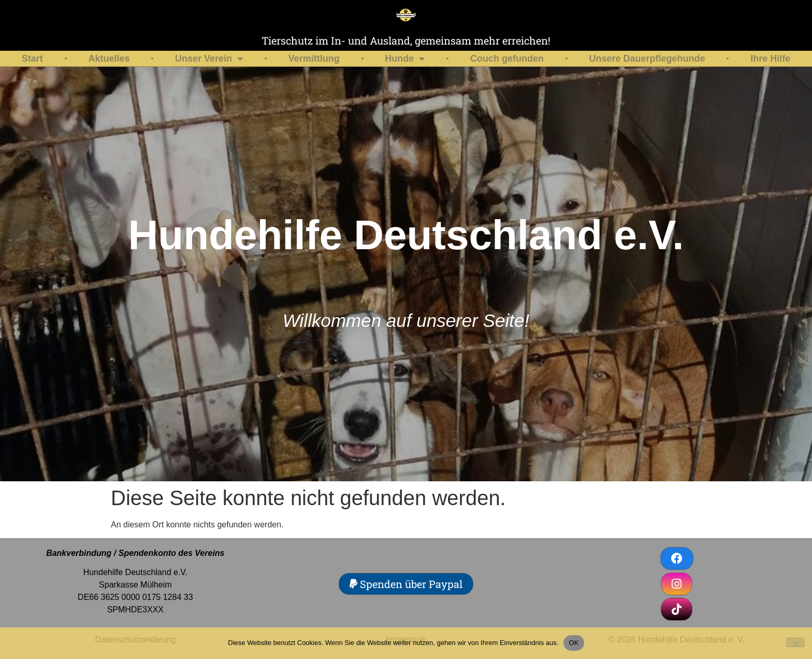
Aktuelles (109, 59)
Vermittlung (314, 59)
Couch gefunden (507, 59)
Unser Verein (209, 59)
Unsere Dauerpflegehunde (647, 59)
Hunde (405, 59)
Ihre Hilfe (770, 59)
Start (32, 59)
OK (574, 643)
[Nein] (795, 642)
